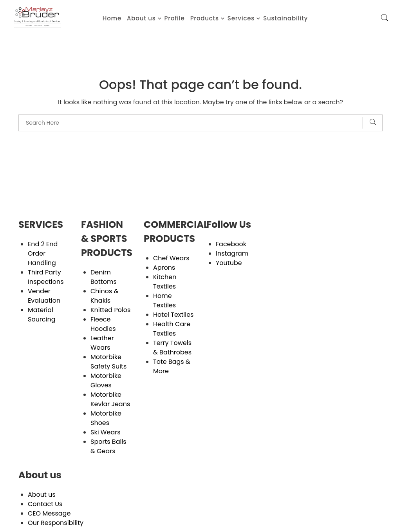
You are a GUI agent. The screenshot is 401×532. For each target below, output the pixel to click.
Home (112, 18)
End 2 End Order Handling (43, 253)
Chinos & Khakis (104, 296)
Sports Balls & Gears (108, 446)
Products (205, 18)
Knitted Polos (110, 310)
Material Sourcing (42, 315)
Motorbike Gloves (106, 380)
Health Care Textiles (172, 329)
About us (141, 18)
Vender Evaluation (44, 296)
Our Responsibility (56, 523)
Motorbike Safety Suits (108, 362)
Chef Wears (171, 258)
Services (241, 18)
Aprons (164, 268)
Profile (175, 18)
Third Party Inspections (46, 277)
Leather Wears (102, 343)
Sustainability (285, 18)
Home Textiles (164, 300)
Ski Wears (106, 432)
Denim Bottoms (104, 277)
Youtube (229, 263)
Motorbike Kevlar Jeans (110, 399)
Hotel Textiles (173, 315)
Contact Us (45, 504)
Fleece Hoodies (103, 324)
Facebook (231, 244)
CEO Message (49, 513)
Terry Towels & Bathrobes (172, 348)
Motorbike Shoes (106, 418)
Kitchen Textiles (165, 282)
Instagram (232, 253)
